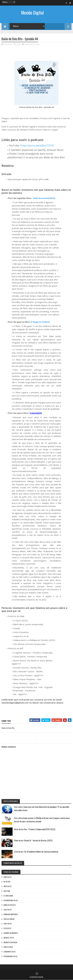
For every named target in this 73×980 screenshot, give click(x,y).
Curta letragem (9, 919)
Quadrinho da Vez (10, 952)
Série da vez (8, 886)
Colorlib (40, 977)
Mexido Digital (32, 13)
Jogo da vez (8, 910)
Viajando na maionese (11, 933)
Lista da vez (8, 928)
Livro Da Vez (8, 924)
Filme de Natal (8, 947)
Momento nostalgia (10, 942)
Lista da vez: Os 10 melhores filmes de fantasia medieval (36, 852)
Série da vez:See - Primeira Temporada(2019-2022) (35, 829)
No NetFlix (7, 882)
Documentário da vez (11, 900)
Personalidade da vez (11, 956)
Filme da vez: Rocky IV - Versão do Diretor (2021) (33, 840)
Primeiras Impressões (11, 914)
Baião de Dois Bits (32, 44)
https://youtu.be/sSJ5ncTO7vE (37, 145)
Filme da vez (8, 877)
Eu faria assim (8, 896)
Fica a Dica (7, 891)
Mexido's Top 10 (9, 938)
